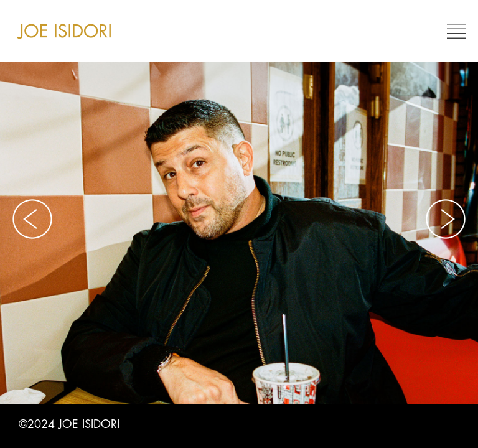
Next (446, 219)
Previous (32, 219)
